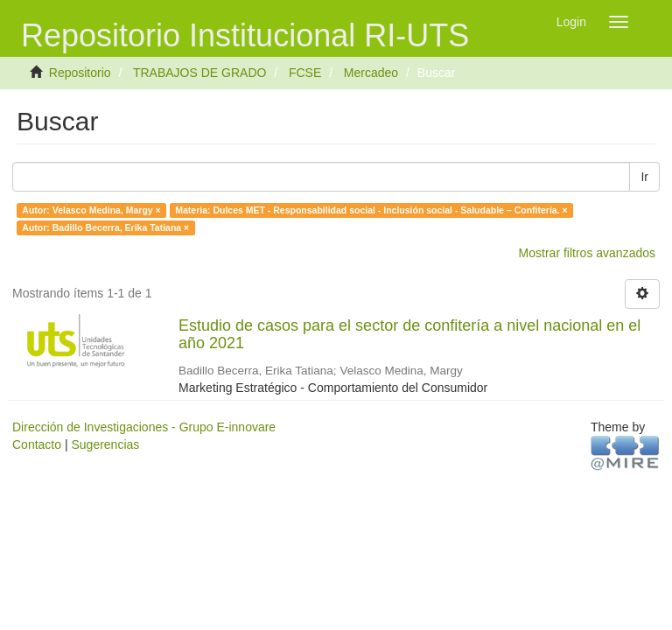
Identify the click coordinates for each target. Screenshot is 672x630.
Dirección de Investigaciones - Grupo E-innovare (144, 427)
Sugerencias (105, 444)
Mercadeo (371, 73)
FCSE (305, 73)
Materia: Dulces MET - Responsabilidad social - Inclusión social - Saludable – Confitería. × (371, 210)
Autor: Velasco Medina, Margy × (91, 210)
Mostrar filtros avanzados (587, 253)
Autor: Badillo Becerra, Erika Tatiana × (105, 227)
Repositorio (80, 73)
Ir (644, 177)
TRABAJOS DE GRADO (199, 73)
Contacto (37, 444)
